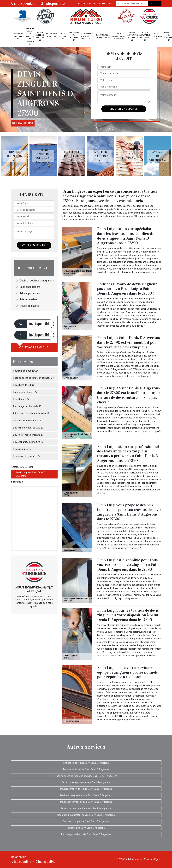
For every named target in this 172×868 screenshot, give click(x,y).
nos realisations (23, 123)
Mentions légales (153, 859)
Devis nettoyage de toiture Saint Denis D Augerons (86, 795)
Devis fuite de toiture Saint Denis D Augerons (86, 769)
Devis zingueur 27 (157, 36)
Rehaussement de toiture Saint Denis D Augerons (86, 808)
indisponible (23, 3)
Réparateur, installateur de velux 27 (87, 36)
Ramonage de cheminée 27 (74, 36)
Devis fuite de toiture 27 (40, 36)
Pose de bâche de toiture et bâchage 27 (30, 36)
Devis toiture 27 (63, 36)
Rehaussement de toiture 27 (103, 36)
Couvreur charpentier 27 (18, 36)
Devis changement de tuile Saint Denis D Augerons (86, 802)
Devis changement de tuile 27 (119, 36)
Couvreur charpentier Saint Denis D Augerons (86, 821)
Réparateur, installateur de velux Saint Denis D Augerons (86, 815)
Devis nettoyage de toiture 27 (132, 36)
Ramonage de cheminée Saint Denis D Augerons (86, 834)
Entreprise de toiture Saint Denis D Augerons (86, 763)
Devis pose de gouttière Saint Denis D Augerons (86, 782)
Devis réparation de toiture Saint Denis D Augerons (86, 789)
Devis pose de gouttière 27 (27, 456)
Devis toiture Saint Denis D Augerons (86, 828)
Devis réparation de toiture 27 (145, 36)
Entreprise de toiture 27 (51, 36)
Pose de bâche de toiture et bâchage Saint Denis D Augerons (86, 776)
